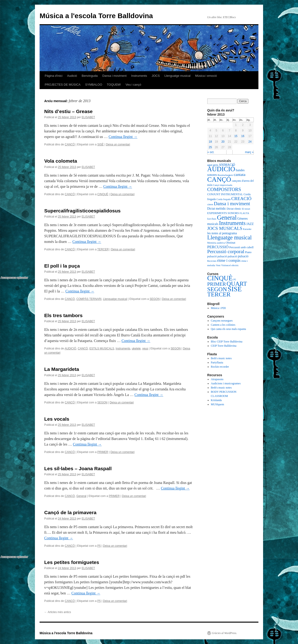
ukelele (136, 349)
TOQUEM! (114, 85)
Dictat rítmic (234, 209)
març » (249, 152)
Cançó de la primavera (70, 512)
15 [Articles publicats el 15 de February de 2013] (236, 136)
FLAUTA (244, 213)
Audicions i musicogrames (226, 383)
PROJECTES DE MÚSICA (63, 85)
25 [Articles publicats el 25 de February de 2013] (210, 147)
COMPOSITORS (224, 189)
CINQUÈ (103, 194)
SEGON (155, 299)
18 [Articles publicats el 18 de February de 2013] (210, 142)
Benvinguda (90, 76)
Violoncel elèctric (230, 265)
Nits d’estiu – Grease (68, 111)
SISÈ (100, 144)
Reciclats (212, 261)
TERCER (103, 249)
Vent (218, 265)
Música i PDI (218, 308)
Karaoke (247, 229)
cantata (240, 174)
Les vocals (57, 419)
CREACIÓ (241, 198)
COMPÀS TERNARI (89, 299)
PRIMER (103, 452)
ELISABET (88, 117)
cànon (210, 204)
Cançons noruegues (222, 321)
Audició (72, 76)
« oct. (211, 152)
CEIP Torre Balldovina (224, 346)
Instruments (139, 76)
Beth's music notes (221, 358)
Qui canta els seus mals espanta (229, 329)
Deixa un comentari (118, 144)
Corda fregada (224, 199)
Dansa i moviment (115, 76)
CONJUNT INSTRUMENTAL (225, 194)
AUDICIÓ (70, 349)
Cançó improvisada (223, 185)
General (81, 496)
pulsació (212, 256)
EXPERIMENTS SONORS (223, 213)
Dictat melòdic (217, 209)
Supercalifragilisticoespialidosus (82, 211)
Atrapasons (217, 379)
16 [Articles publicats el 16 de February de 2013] (243, 136)
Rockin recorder (220, 367)
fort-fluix (212, 219)
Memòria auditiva (216, 243)
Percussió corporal (226, 252)
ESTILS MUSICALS (102, 349)
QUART (237, 284)
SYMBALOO (94, 85)
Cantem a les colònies (223, 325)
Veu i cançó (133, 85)
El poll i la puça (62, 266)
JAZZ (250, 224)
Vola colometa (61, 161)
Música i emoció (206, 76)
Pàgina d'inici (54, 76)
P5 (99, 546)
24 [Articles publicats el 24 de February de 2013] (250, 142)
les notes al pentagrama (222, 233)
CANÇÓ (70, 144)
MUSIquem (218, 404)
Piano (248, 252)
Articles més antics (58, 612)
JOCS (156, 76)
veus (145, 349)
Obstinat (230, 243)
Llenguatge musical (177, 76)
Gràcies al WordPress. (224, 633)
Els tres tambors (63, 315)
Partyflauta (217, 362)
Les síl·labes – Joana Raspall (78, 468)
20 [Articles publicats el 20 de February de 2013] (223, 142)
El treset (246, 209)
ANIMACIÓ (227, 165)
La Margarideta (62, 369)
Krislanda (216, 400)
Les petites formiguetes (72, 562)
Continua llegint (123, 137)
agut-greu (213, 165)
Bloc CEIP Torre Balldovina (227, 342)
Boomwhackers (225, 175)
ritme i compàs (229, 260)
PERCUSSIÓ (218, 247)
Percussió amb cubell (241, 247)
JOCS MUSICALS (225, 228)
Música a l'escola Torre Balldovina (96, 16)
